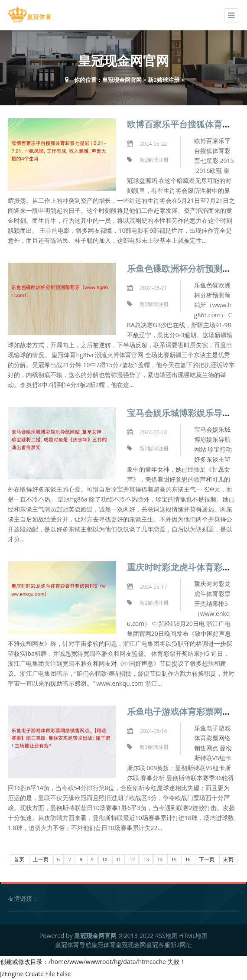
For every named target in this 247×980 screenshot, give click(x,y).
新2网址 (181, 945)
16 (188, 860)
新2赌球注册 (163, 80)
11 (119, 860)
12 (132, 860)
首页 (19, 860)
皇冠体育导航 (73, 945)
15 (174, 860)
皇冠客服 (158, 945)
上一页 (41, 860)
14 (160, 860)
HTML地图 (193, 936)
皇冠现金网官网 (122, 80)
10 (105, 860)
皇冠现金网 (131, 945)
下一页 (207, 860)
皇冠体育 (104, 945)
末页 (228, 860)
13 (146, 860)
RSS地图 (166, 936)
